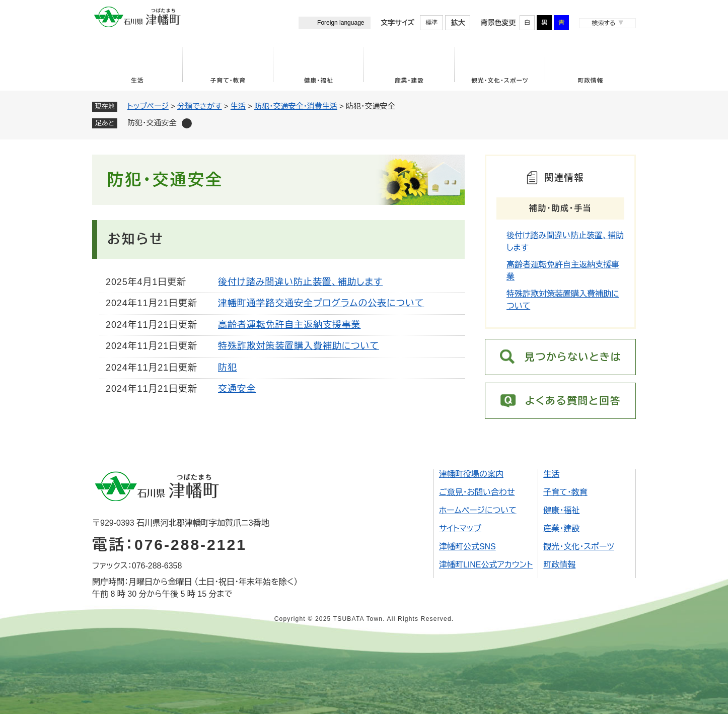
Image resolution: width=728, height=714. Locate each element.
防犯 (228, 368)
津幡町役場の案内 (471, 474)
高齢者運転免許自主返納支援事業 (289, 325)
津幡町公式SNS (467, 547)
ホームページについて (478, 510)
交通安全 (237, 389)
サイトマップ (460, 528)
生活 (137, 81)
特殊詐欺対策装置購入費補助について (299, 346)
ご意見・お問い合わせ (477, 492)
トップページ (148, 106)
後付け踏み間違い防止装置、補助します (300, 282)
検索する (603, 23)
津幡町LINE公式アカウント (486, 565)
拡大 (458, 23)
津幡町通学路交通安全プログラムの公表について (321, 303)
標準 (431, 23)
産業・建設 (409, 81)
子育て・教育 (228, 81)
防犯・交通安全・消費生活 (296, 106)
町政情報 (591, 81)
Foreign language (341, 23)
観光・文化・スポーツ (500, 81)
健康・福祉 (319, 81)
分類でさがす (200, 106)
